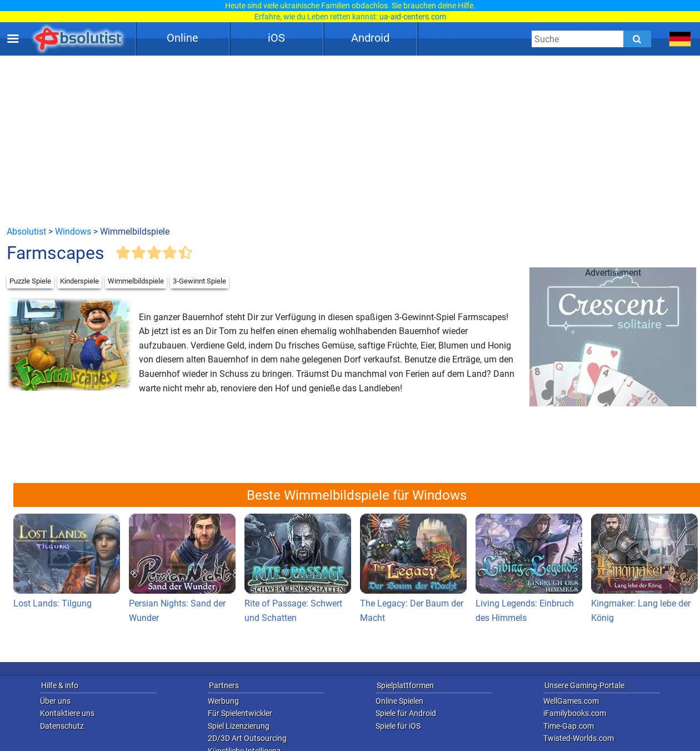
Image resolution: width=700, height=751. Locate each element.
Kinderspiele (79, 281)
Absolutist (26, 232)
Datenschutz (62, 726)
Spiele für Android (406, 713)
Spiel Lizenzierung (239, 726)
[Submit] (637, 39)
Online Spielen (399, 701)
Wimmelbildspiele (136, 281)
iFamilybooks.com (575, 713)
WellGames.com (571, 701)
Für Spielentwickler (240, 713)
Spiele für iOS (398, 726)
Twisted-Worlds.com (579, 738)
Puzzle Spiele (30, 281)
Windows (73, 232)
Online (182, 38)
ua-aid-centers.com (413, 17)
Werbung (223, 701)
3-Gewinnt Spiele (199, 281)
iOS (276, 38)
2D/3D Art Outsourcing (247, 738)
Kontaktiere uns (67, 713)
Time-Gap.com (569, 726)
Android (370, 38)
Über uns (55, 701)
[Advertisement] (350, 140)
